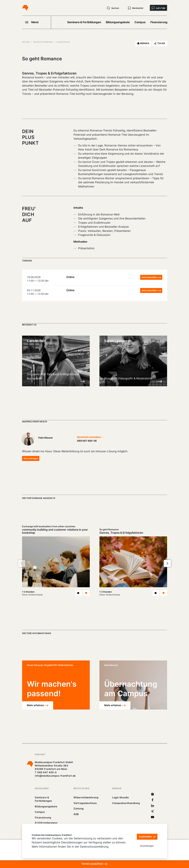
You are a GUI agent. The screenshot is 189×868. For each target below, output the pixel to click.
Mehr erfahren (38, 705)
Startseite (26, 42)
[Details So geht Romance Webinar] (164, 593)
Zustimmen (147, 837)
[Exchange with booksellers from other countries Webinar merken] (78, 593)
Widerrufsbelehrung (86, 797)
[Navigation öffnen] (37, 22)
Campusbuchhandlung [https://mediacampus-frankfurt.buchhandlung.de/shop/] (126, 803)
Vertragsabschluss (85, 803)
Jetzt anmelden (151, 277)
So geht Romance (63, 42)
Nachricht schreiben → (90, 437)
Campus (140, 22)
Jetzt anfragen (31, 458)
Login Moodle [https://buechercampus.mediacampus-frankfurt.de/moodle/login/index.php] (120, 797)
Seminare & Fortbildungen (84, 22)
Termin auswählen (94, 864)
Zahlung (78, 809)
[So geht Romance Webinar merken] (156, 593)
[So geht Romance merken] (143, 43)
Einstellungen (147, 846)
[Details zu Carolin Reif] (83, 381)
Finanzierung (159, 22)
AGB (76, 814)
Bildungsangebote (118, 22)
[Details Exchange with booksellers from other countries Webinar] (86, 593)
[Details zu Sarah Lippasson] (160, 381)
